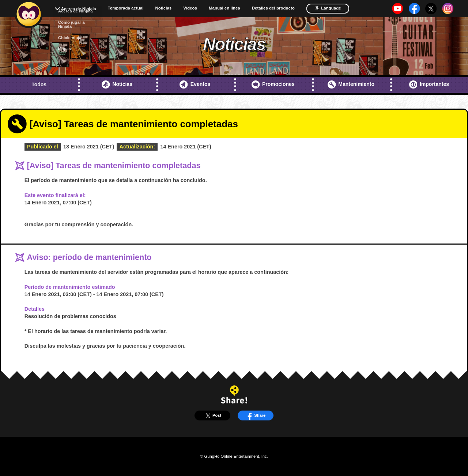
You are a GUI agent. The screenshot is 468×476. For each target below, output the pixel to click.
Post (212, 416)
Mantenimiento (351, 84)
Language (328, 8)
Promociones (273, 84)
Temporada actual (126, 8)
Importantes (429, 84)
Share (255, 416)
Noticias (163, 8)
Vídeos (190, 8)
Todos (39, 84)
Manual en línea (224, 8)
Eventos (195, 84)
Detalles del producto (273, 8)
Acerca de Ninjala (79, 9)
